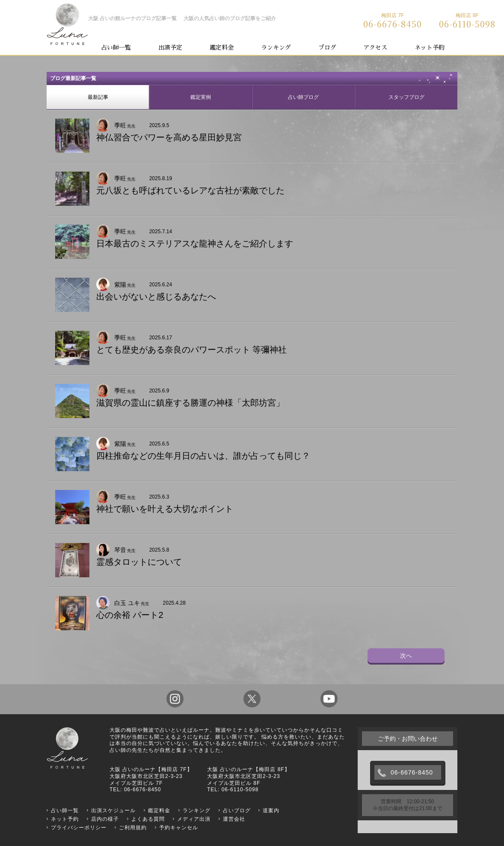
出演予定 (170, 47)
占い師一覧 (116, 47)
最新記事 (98, 97)
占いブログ (237, 810)
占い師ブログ (303, 97)
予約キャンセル (179, 828)
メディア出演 (194, 819)
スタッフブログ (406, 97)
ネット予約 (430, 47)
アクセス (375, 47)
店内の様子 (105, 819)
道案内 (271, 810)
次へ (406, 656)
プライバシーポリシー (79, 828)
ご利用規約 (133, 828)
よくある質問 (148, 819)
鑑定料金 (222, 47)
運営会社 (234, 819)
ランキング (276, 47)
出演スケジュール (113, 810)
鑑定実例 (201, 97)
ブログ (327, 47)
